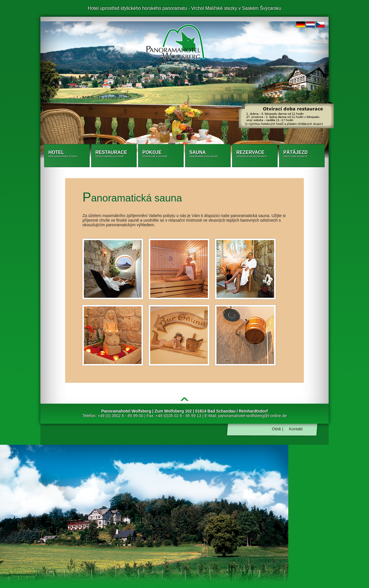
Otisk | (277, 429)
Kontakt (296, 429)
